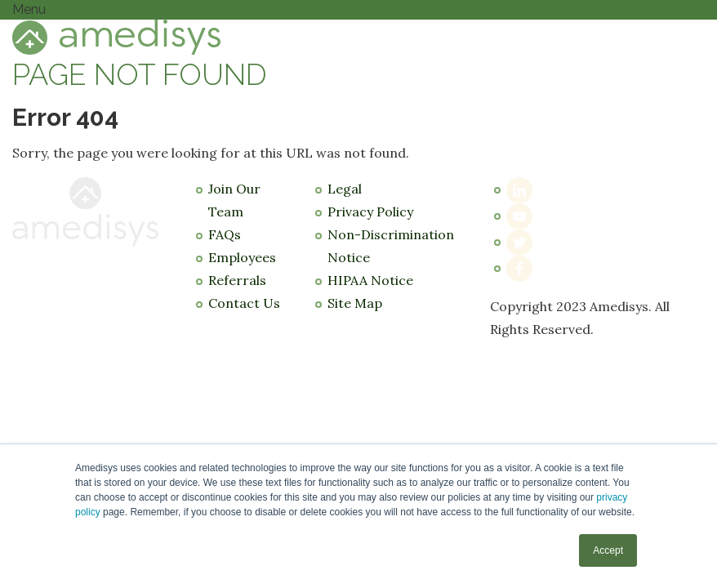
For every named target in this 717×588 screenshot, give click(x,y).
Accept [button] (608, 550)
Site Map (355, 303)
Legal (345, 189)
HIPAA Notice (370, 280)
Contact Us (244, 303)
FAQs (225, 234)
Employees (242, 257)
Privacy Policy (370, 212)
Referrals (237, 280)
